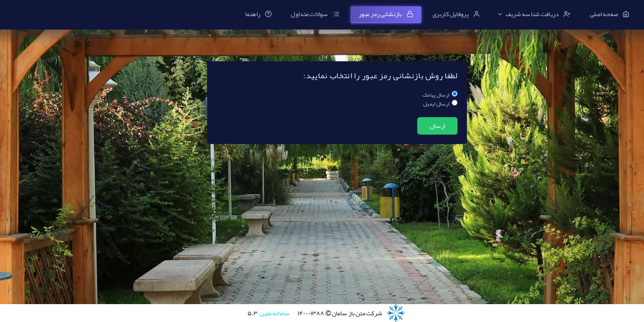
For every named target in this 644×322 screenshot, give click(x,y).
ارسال (437, 126)
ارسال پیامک (436, 95)
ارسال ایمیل (436, 104)
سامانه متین (268, 313)
